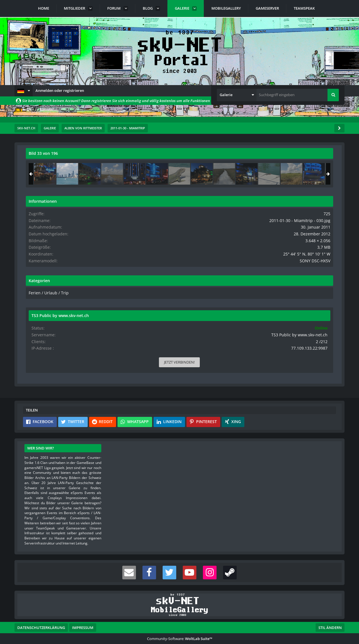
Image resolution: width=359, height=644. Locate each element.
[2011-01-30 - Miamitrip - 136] (320, 174)
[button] (24, 91)
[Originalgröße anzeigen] (224, 157)
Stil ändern (330, 619)
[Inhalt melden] (226, 315)
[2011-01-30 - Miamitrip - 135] (276, 174)
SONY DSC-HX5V (319, 259)
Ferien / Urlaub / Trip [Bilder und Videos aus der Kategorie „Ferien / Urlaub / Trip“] (277, 291)
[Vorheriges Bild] (32, 238)
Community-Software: (180, 630)
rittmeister (60, 166)
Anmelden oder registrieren (60, 90)
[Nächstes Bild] (225, 238)
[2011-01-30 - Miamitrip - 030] (298, 174)
